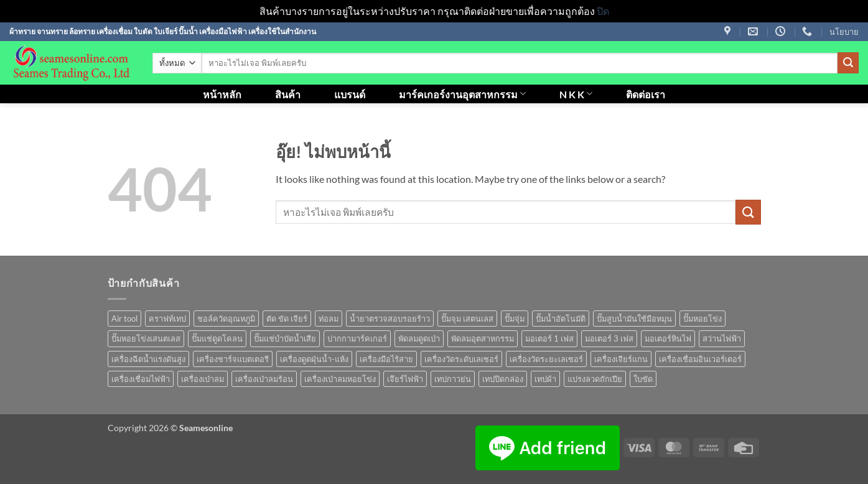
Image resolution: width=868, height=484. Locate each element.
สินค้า (288, 94)
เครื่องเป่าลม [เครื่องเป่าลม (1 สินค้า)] (203, 379)
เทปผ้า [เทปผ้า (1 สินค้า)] (545, 379)
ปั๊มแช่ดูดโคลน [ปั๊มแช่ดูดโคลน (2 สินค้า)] (217, 338)
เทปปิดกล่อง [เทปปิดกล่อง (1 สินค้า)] (503, 379)
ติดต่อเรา (646, 94)
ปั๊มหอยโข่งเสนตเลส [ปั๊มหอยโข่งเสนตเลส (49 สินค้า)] (146, 338)
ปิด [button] (603, 11)
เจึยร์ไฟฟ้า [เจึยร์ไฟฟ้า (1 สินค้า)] (405, 379)
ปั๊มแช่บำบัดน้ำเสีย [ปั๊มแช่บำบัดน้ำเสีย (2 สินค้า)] (285, 338)
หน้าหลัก (222, 94)
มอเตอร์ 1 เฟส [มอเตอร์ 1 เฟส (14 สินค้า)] (549, 338)
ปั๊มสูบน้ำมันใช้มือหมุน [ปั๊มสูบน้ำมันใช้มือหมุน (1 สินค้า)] (634, 319)
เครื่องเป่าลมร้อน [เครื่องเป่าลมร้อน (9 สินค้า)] (264, 379)
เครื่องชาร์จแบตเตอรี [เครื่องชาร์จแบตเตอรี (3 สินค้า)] (233, 359)
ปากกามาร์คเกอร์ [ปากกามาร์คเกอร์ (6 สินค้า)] (357, 338)
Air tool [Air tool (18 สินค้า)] (124, 319)
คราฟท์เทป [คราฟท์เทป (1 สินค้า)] (167, 319)
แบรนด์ (350, 94)
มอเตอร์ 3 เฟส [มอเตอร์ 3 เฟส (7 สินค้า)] (609, 338)
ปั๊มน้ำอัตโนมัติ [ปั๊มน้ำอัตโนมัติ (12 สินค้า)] (561, 319)
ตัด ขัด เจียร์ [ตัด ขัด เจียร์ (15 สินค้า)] (287, 319)
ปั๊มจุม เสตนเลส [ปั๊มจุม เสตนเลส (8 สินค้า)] (467, 319)
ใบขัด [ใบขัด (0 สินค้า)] (643, 379)
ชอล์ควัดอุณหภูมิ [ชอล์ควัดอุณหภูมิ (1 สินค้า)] (226, 319)
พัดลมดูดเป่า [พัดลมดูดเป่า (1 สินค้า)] (419, 338)
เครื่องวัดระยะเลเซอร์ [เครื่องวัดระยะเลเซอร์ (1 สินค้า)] (546, 359)
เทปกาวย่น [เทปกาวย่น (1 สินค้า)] (453, 379)
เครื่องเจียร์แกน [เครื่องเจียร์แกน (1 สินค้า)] (621, 359)
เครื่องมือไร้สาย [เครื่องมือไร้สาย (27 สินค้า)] (386, 359)
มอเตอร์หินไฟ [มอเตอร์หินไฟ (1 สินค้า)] (668, 338)
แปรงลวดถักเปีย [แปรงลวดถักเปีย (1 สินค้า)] (595, 379)
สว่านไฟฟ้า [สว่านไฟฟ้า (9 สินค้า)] (722, 338)
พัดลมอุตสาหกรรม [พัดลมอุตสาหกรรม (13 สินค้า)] (483, 338)
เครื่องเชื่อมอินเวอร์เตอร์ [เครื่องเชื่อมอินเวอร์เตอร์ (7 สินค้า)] (700, 359)
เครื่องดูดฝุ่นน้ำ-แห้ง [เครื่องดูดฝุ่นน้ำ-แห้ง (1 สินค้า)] (314, 359)
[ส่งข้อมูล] (848, 63)
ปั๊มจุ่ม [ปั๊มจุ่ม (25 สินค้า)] (515, 319)
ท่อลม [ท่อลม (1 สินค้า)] (329, 319)
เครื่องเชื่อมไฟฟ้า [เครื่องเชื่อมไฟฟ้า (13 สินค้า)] (141, 379)
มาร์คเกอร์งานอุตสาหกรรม (462, 94)
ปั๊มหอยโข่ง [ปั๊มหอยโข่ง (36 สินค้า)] (702, 319)
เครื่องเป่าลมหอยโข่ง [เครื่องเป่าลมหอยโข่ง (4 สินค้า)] (340, 379)
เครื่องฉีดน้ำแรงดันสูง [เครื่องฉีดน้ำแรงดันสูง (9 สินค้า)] (148, 359)
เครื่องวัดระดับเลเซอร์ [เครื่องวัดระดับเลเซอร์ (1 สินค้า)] (461, 359)
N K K (576, 94)
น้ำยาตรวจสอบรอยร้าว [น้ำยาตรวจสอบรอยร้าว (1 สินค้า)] (390, 319)
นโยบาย (844, 32)
